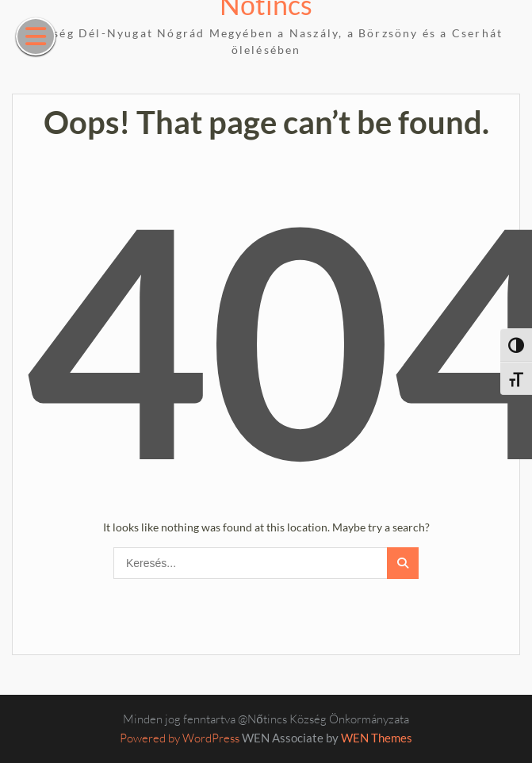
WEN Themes (377, 738)
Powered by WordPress (180, 738)
